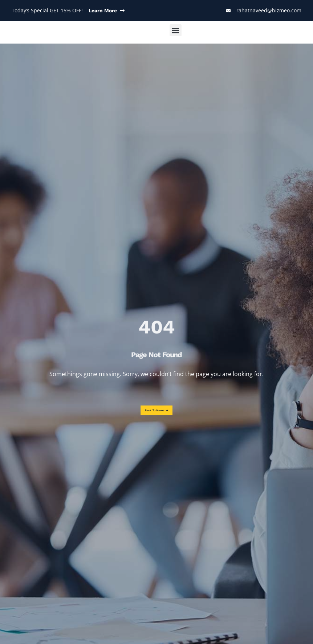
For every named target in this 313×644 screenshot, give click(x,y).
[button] (176, 30)
